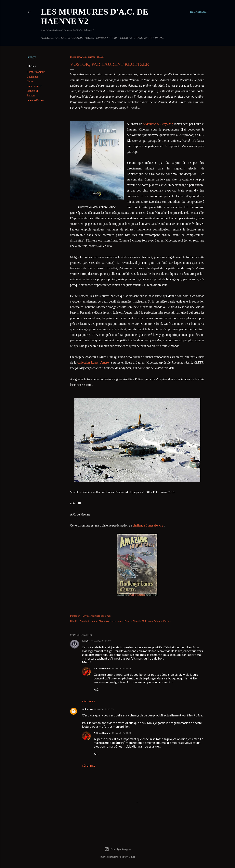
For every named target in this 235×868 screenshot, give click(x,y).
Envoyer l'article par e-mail (97, 616)
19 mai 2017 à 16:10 (122, 733)
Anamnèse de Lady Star (158, 124)
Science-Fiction (35, 100)
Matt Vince (129, 857)
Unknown (87, 709)
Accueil (48, 38)
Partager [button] (31, 57)
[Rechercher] (199, 12)
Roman (31, 96)
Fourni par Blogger (118, 849)
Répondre (88, 701)
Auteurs (63, 38)
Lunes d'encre (34, 86)
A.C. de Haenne (102, 669)
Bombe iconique (36, 72)
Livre (30, 81)
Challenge (32, 77)
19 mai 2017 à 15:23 (104, 709)
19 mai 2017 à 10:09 (122, 669)
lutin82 (86, 641)
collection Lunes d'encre (93, 362)
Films (113, 38)
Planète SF (33, 91)
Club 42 (126, 38)
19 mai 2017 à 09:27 (101, 641)
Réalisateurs (83, 38)
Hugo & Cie (143, 38)
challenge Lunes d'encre (148, 525)
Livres (101, 38)
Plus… (160, 38)
